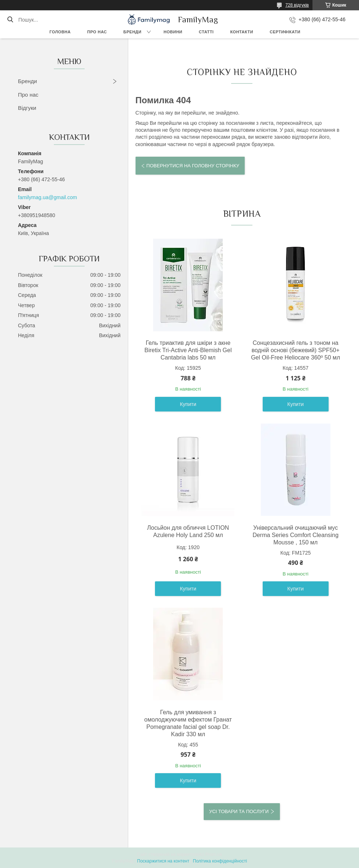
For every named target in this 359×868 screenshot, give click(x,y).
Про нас (97, 32)
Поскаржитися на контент (163, 861)
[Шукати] (10, 20)
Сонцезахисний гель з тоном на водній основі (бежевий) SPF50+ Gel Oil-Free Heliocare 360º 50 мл (295, 350)
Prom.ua (214, 854)
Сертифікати (285, 32)
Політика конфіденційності (220, 861)
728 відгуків (297, 5)
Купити (188, 404)
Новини (173, 32)
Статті (206, 32)
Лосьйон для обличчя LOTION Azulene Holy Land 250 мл (188, 531)
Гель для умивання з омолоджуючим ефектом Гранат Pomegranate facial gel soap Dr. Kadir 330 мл (188, 723)
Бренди (132, 32)
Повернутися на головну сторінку (193, 166)
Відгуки (27, 108)
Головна (60, 32)
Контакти (242, 32)
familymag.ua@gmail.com (47, 197)
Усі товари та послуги (239, 811)
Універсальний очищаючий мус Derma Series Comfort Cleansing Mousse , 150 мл (295, 535)
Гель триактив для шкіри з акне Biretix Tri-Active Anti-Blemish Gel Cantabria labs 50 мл (188, 350)
